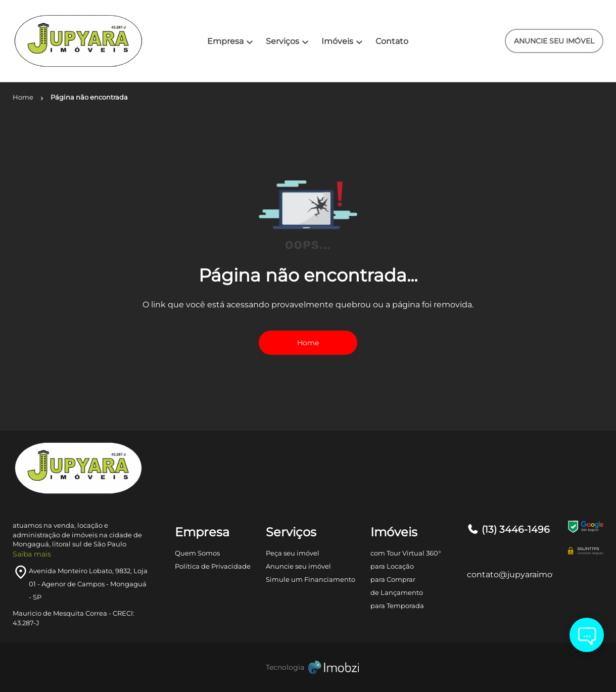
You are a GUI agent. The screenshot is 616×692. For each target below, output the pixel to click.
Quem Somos (197, 553)
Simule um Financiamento (311, 579)
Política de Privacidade (213, 566)
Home (308, 343)
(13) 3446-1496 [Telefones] (508, 529)
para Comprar (393, 579)
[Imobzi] (308, 667)
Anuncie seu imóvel (298, 566)
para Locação (392, 566)
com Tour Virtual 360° (406, 553)
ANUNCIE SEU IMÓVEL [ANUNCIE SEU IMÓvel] (554, 41)
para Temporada (397, 606)
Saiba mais (32, 554)
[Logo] (62, 41)
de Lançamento (397, 592)
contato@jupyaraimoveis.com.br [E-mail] (510, 574)
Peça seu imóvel (293, 553)
